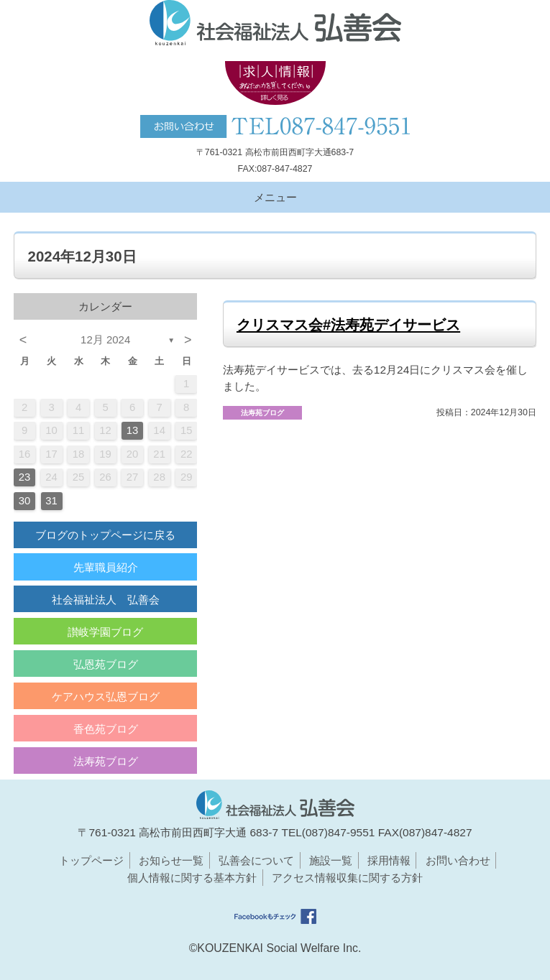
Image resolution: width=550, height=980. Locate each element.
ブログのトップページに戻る (105, 535)
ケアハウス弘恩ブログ (106, 697)
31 (51, 501)
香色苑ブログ (106, 729)
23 (25, 477)
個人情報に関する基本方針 (192, 878)
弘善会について (256, 860)
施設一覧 (331, 860)
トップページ (91, 860)
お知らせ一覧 (171, 860)
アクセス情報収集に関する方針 (347, 878)
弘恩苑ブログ (106, 664)
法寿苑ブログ (106, 761)
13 (133, 430)
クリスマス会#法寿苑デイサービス (348, 325)
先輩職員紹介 (106, 567)
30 (25, 501)
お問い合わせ (458, 860)
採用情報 (389, 860)
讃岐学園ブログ (105, 632)
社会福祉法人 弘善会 (106, 600)
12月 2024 (105, 339)
